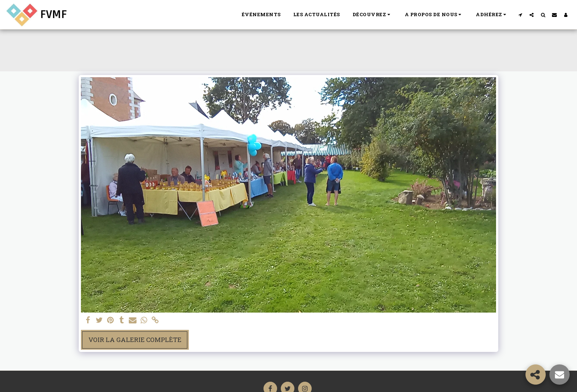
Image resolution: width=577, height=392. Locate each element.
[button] (372, 15)
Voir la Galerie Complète (135, 340)
